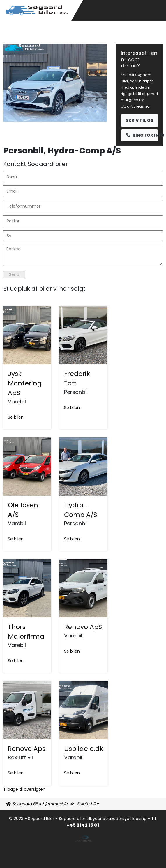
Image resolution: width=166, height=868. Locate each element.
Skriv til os (139, 120)
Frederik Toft (77, 378)
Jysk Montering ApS (25, 383)
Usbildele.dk (84, 749)
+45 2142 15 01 (83, 825)
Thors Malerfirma (26, 632)
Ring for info (142, 135)
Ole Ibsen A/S (23, 510)
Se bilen (16, 417)
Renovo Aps (27, 749)
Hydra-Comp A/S (81, 510)
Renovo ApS (83, 627)
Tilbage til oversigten (24, 789)
